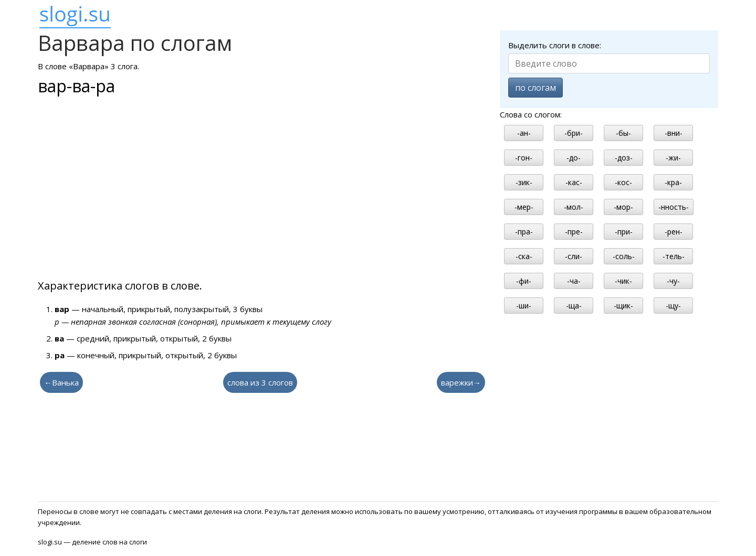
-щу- (673, 306)
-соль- (624, 256)
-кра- (673, 182)
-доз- (624, 158)
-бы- (623, 133)
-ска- (524, 256)
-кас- (574, 182)
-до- (574, 158)
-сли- (574, 256)
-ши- (524, 306)
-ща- (574, 306)
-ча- (574, 281)
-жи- (673, 158)
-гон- (524, 158)
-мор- (623, 207)
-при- (624, 232)
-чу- (673, 281)
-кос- (623, 182)
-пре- (574, 232)
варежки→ (461, 382)
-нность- (674, 207)
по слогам (535, 88)
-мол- (574, 207)
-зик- (524, 182)
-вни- (674, 133)
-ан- (524, 133)
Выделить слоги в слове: (555, 45)
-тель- (674, 256)
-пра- (524, 232)
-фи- (524, 281)
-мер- (524, 207)
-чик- (623, 281)
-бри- (574, 133)
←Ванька (61, 382)
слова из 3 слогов (260, 382)
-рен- (674, 232)
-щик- (623, 306)
